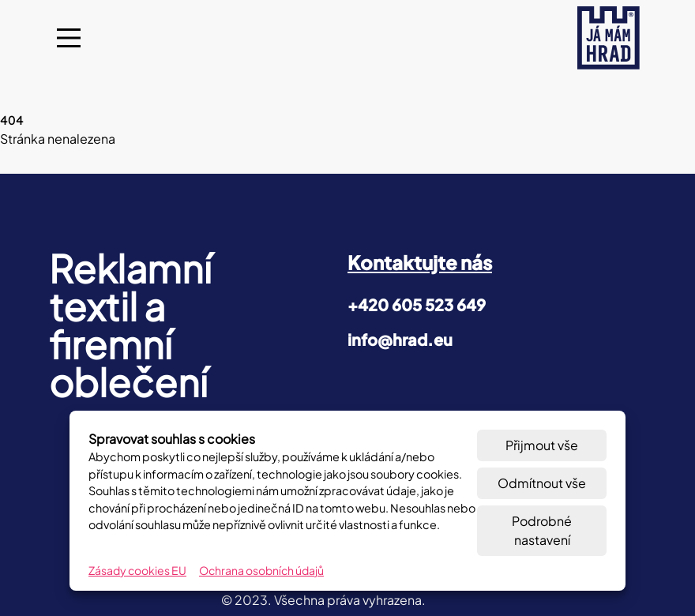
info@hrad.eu (400, 339)
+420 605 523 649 (417, 304)
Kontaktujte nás (420, 262)
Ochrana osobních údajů (261, 570)
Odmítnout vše (542, 483)
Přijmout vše (542, 445)
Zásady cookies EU (137, 570)
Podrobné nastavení (542, 530)
